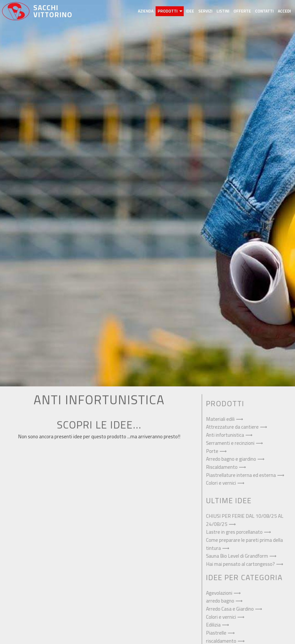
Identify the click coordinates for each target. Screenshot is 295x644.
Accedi (284, 11)
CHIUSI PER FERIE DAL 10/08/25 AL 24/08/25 (247, 520)
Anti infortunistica (227, 435)
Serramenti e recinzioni (232, 443)
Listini (223, 11)
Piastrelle (218, 633)
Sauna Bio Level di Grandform (239, 556)
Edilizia (215, 625)
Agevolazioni (221, 593)
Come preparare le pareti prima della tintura (246, 544)
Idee (190, 11)
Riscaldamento (224, 467)
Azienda (146, 11)
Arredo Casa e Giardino (232, 609)
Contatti (264, 11)
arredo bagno (222, 601)
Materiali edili (222, 419)
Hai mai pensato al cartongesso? (242, 564)
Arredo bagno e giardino (233, 459)
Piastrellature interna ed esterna (243, 475)
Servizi (205, 11)
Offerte (242, 11)
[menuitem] (146, 11)
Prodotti (168, 11)
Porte (214, 451)
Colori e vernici (223, 483)
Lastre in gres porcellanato (236, 532)
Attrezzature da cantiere (234, 427)
